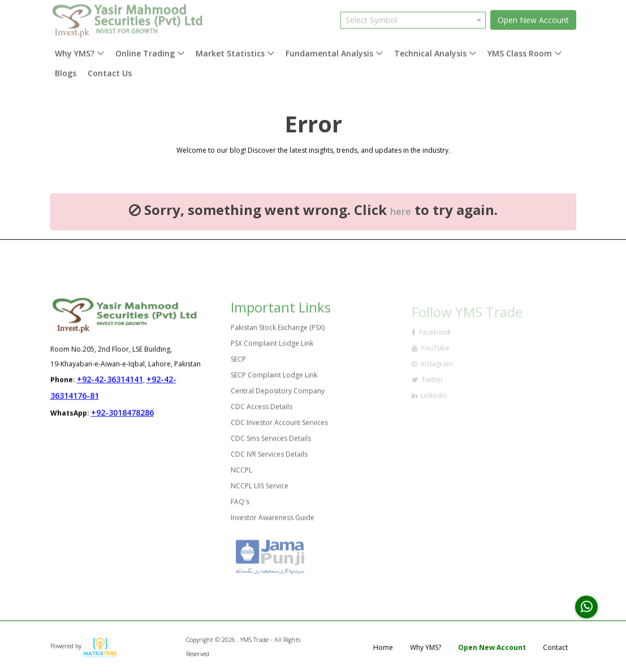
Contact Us (110, 70)
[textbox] (413, 16)
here (401, 212)
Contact (555, 647)
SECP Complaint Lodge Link (274, 379)
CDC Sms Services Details (271, 442)
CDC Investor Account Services (279, 426)
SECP (238, 363)
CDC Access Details (262, 410)
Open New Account (533, 17)
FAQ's (240, 505)
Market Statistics (230, 50)
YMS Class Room (520, 50)
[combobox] (413, 16)
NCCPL (241, 474)
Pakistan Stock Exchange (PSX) (278, 331)
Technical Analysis (430, 50)
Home (383, 647)
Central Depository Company (278, 395)
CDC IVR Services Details (269, 458)
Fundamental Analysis (329, 50)
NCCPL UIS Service (260, 490)
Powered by (84, 646)
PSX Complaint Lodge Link (272, 347)
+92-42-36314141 (110, 380)
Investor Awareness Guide (273, 521)
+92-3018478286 (122, 413)
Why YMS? (75, 50)
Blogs (66, 70)
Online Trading (145, 50)
